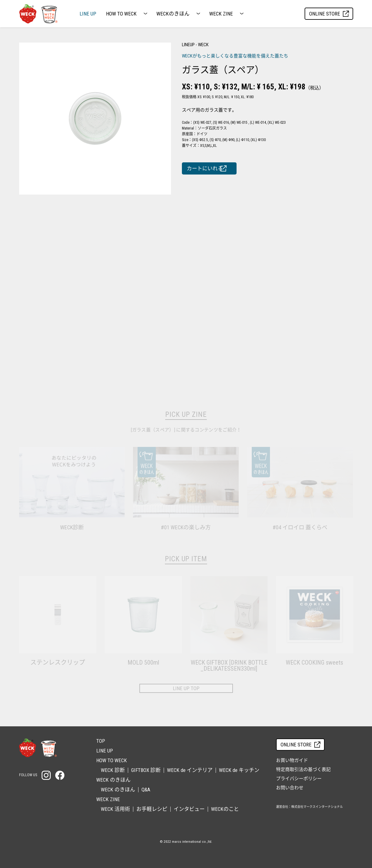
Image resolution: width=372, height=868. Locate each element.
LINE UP (88, 14)
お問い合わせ (290, 788)
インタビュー (189, 809)
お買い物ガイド (292, 760)
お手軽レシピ (152, 809)
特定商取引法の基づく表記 (303, 769)
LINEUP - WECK (195, 45)
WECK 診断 (113, 770)
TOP (101, 741)
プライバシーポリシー (299, 779)
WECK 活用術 (115, 809)
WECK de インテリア (190, 770)
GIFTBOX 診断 (146, 770)
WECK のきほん (118, 790)
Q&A (146, 790)
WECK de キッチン (239, 770)
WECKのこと (225, 809)
